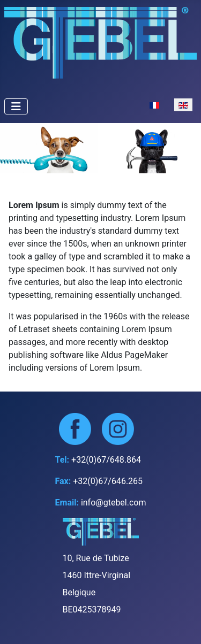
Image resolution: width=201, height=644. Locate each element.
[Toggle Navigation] (16, 106)
